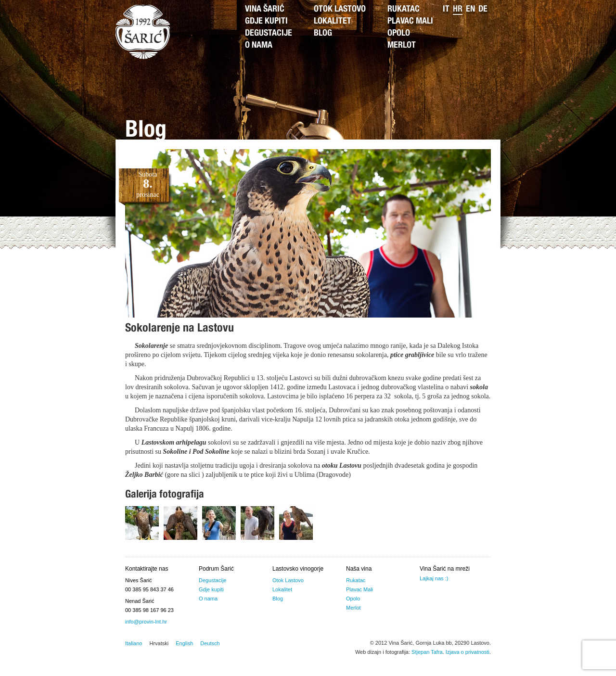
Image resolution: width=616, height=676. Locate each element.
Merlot (402, 46)
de (483, 10)
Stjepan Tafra (427, 652)
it (446, 10)
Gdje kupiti (266, 22)
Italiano (134, 643)
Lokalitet (333, 22)
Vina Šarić (265, 10)
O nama (259, 46)
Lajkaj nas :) (434, 578)
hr (458, 10)
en (470, 10)
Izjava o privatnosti (468, 652)
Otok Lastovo (340, 10)
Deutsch (210, 643)
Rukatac (404, 10)
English (184, 643)
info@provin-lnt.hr (146, 622)
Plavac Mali (410, 22)
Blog (323, 34)
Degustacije (269, 34)
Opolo (399, 34)
